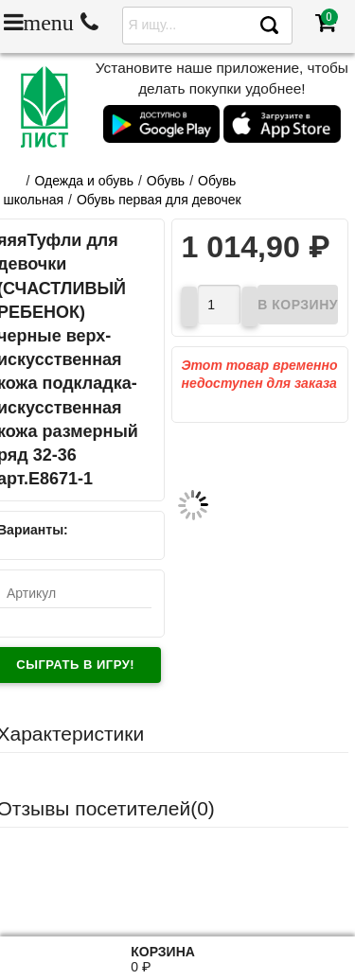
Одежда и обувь (84, 181)
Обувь (166, 181)
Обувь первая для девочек (159, 200)
